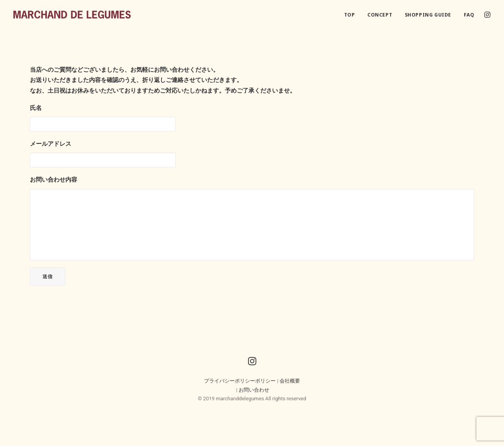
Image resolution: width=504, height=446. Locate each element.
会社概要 (290, 381)
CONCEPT (380, 15)
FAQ (469, 15)
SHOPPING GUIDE (428, 15)
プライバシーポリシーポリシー (240, 381)
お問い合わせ (254, 390)
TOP (350, 15)
